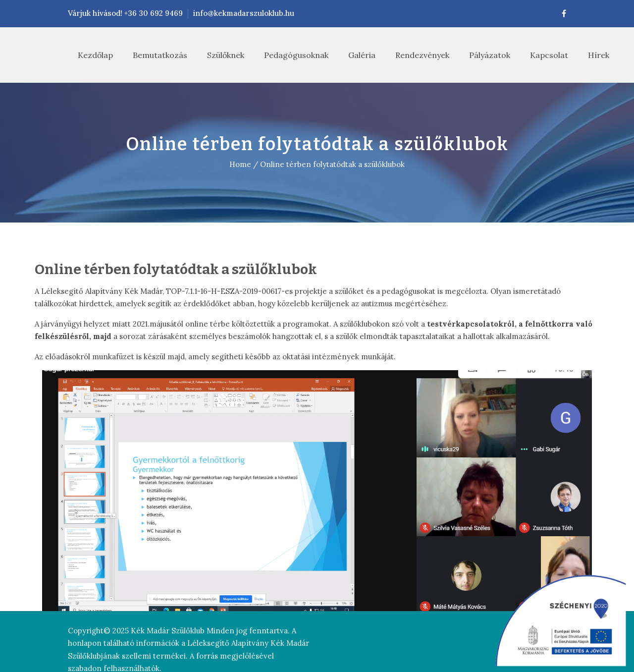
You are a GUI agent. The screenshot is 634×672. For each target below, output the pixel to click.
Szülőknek (216, 55)
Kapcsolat (539, 55)
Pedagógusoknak (286, 55)
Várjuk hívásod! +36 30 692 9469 (92, 13)
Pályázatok (480, 55)
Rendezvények (412, 55)
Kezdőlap (85, 55)
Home (240, 164)
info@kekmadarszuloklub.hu (210, 13)
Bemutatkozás (150, 55)
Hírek (589, 55)
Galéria (352, 55)
